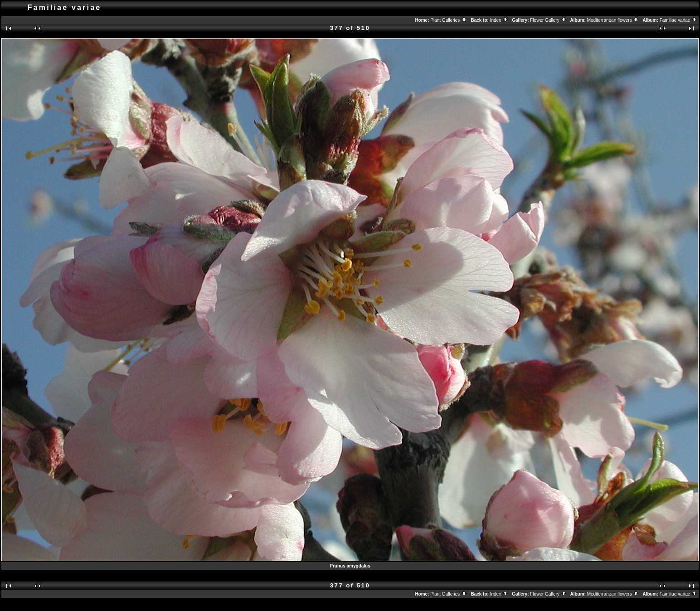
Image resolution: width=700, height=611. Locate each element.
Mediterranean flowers (613, 20)
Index (499, 20)
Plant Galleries (449, 20)
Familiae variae (679, 20)
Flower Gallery (548, 20)
